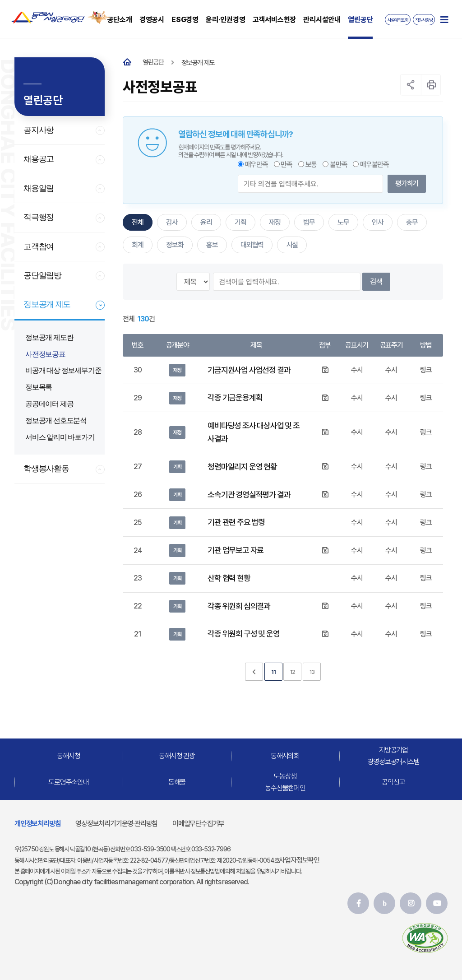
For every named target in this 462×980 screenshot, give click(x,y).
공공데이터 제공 (49, 404)
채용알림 (39, 188)
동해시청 (68, 756)
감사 (172, 222)
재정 (275, 222)
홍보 (212, 245)
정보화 (175, 245)
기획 (240, 222)
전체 (138, 222)
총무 (412, 222)
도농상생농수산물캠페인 (285, 783)
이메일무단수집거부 (198, 824)
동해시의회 (285, 756)
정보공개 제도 (47, 304)
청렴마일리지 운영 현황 (242, 467)
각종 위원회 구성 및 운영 (243, 634)
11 (273, 672)
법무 (309, 222)
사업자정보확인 (299, 860)
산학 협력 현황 (229, 578)
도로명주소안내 (69, 782)
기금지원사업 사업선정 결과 (249, 370)
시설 (292, 245)
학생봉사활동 (46, 469)
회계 (138, 245)
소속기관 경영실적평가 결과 (249, 495)
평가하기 (407, 183)
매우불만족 (374, 165)
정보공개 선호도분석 (56, 420)
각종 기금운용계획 (235, 397)
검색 (376, 281)
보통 (311, 165)
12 (293, 672)
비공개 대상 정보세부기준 (63, 370)
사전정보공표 (45, 354)
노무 (343, 222)
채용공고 (39, 159)
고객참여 (39, 246)
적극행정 (39, 217)
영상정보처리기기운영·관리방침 (116, 824)
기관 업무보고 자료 (236, 550)
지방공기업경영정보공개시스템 (393, 756)
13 (312, 672)
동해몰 (177, 782)
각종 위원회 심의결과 (239, 606)
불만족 (338, 165)
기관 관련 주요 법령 (236, 522)
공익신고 (393, 782)
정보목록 (39, 387)
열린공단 (153, 63)
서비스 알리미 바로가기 (60, 437)
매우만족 (256, 165)
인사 (378, 222)
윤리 (206, 222)
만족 (286, 165)
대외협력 (252, 245)
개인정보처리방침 (37, 824)
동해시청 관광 (177, 756)
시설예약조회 (398, 20)
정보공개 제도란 (49, 337)
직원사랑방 (424, 20)
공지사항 (39, 130)
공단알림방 (42, 275)
